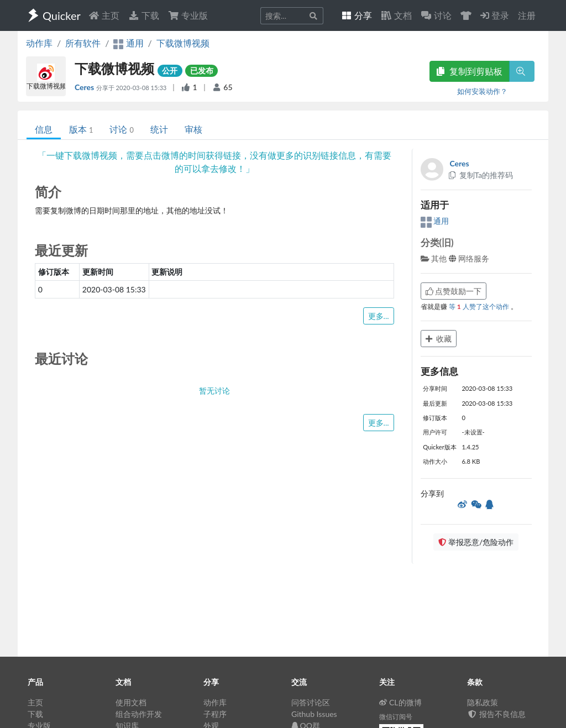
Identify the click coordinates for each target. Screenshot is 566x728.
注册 (527, 15)
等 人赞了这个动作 (480, 307)
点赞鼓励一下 (454, 291)
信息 (44, 129)
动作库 (39, 43)
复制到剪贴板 (469, 71)
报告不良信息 (496, 714)
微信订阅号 (396, 717)
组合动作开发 (139, 714)
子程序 (215, 714)
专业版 (188, 15)
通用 (435, 221)
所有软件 (83, 43)
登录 (495, 15)
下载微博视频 (183, 43)
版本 (81, 129)
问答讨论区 (311, 702)
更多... (379, 316)
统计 (159, 129)
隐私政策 (483, 702)
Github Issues (314, 714)
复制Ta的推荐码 (481, 175)
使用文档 (131, 702)
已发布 (202, 70)
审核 (193, 129)
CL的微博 (400, 702)
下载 (144, 15)
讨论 (121, 129)
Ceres (85, 87)
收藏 (439, 339)
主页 (104, 15)
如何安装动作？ (482, 91)
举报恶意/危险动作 (476, 542)
